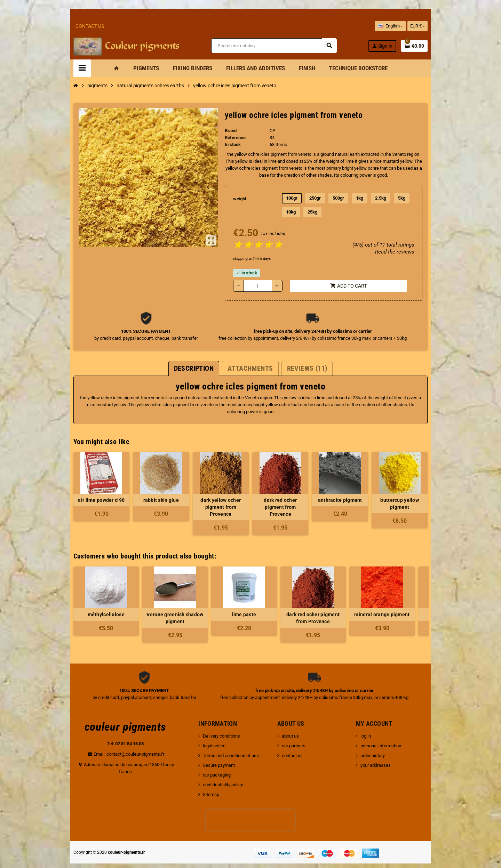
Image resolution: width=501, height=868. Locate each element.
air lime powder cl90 (78, 494)
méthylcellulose (78, 602)
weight (236, 200)
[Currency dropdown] (446, 26)
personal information (396, 733)
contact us (295, 743)
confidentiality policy (213, 772)
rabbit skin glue (147, 494)
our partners (297, 733)
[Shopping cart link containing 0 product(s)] (443, 46)
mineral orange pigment (354, 602)
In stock (228, 146)
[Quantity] (256, 287)
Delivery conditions (212, 723)
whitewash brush (423, 602)
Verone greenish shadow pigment (147, 605)
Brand (226, 132)
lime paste (216, 602)
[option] (78, 592)
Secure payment (209, 752)
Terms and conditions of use (221, 743)
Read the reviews (422, 253)
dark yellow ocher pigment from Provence (216, 498)
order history (388, 743)
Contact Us (62, 26)
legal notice (205, 733)
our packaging (207, 762)
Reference (231, 139)
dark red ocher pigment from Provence (285, 498)
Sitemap (202, 782)
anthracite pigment (354, 494)
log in (381, 723)
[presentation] (250, 807)
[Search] (275, 46)
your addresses (391, 752)
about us (293, 723)
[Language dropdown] (418, 26)
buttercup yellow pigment (423, 494)
